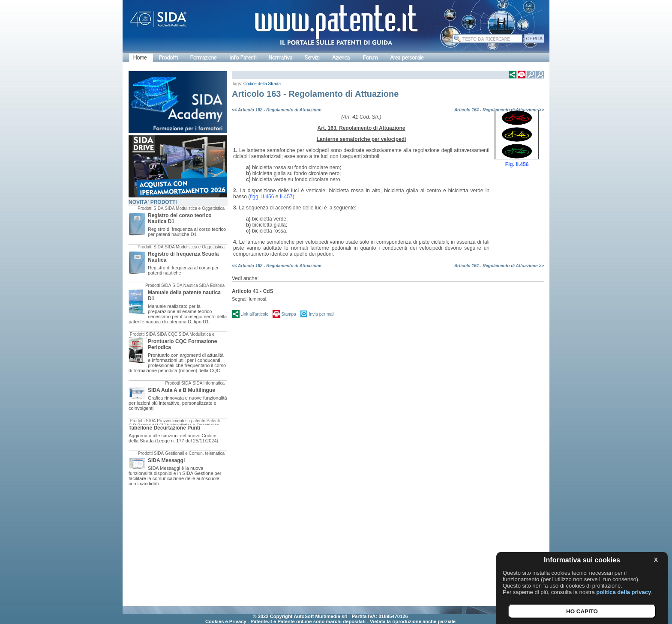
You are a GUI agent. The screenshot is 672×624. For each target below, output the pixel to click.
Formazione (203, 58)
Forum (370, 58)
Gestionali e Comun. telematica (195, 453)
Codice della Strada (262, 84)
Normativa (280, 58)
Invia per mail (322, 314)
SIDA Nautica (185, 285)
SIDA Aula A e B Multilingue (181, 390)
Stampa (288, 314)
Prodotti (168, 58)
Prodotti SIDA (151, 208)
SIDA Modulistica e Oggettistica (195, 208)
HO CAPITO (582, 611)
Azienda (341, 58)
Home (140, 58)
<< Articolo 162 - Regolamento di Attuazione (277, 110)
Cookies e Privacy (226, 621)
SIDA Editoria (212, 285)
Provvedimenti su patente (181, 421)
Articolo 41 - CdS (253, 291)
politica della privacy (624, 592)
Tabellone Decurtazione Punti (164, 428)
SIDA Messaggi (166, 460)
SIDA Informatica (208, 383)
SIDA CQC (167, 334)
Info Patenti (243, 58)
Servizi (312, 58)
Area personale (407, 58)
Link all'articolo (254, 314)
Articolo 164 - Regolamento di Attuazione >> (499, 110)
